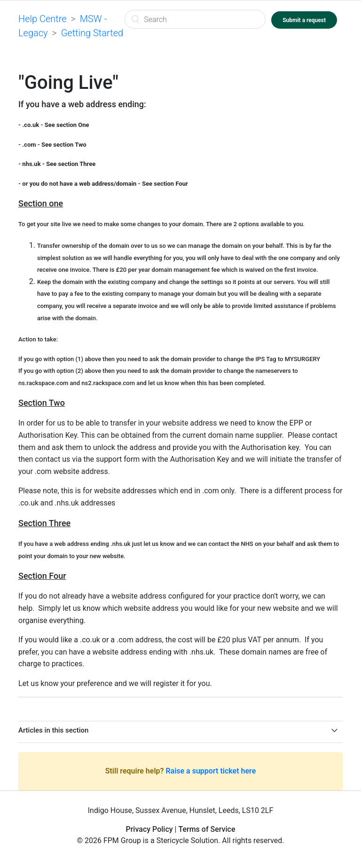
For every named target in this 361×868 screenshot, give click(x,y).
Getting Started (92, 33)
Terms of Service (207, 829)
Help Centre (43, 19)
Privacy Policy (149, 829)
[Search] (195, 19)
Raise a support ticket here (211, 771)
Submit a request (304, 20)
